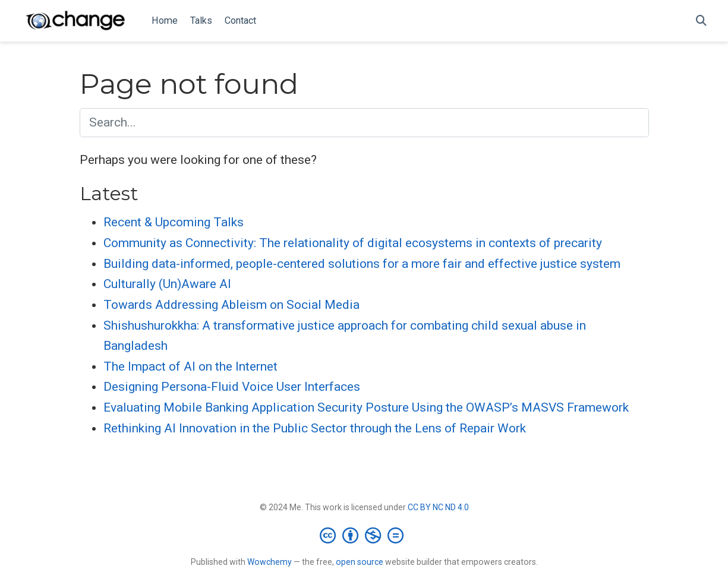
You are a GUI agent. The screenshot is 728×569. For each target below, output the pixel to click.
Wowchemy (270, 562)
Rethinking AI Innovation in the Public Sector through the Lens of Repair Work (315, 428)
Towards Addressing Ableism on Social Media (231, 305)
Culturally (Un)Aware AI (167, 284)
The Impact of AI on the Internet (190, 366)
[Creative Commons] (364, 535)
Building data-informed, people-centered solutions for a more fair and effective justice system (362, 264)
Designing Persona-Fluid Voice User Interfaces (232, 387)
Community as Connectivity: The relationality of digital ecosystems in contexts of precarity (353, 243)
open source (360, 562)
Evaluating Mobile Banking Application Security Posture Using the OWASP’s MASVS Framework (366, 407)
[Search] (701, 21)
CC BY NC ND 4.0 (438, 507)
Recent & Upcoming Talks (174, 222)
